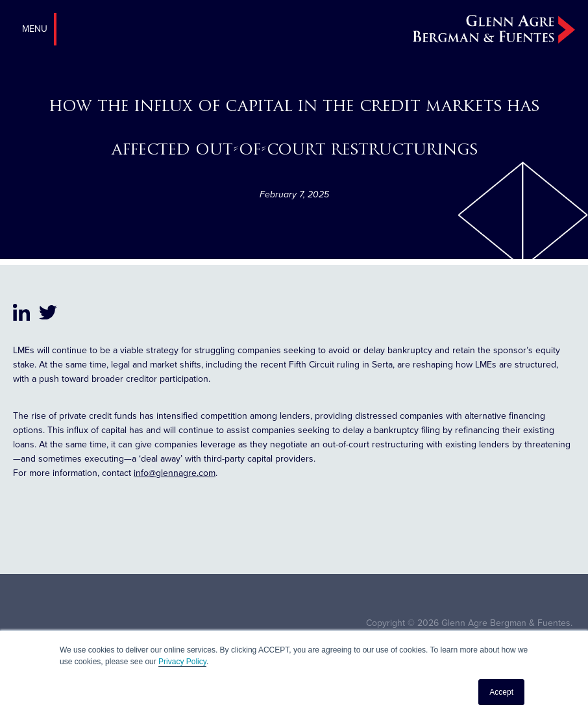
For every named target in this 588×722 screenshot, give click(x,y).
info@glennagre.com (175, 473)
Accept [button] (501, 692)
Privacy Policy (182, 662)
